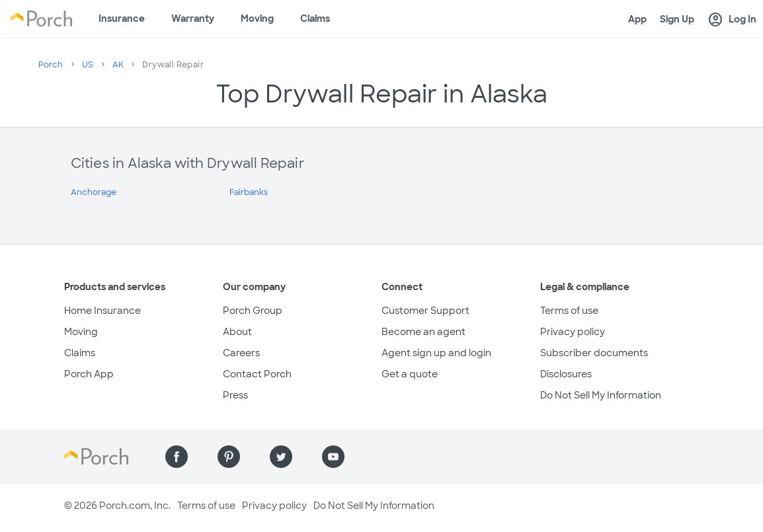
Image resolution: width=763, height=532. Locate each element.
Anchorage (94, 192)
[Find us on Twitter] (281, 457)
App (637, 19)
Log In (732, 20)
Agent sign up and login (436, 353)
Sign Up (677, 19)
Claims (315, 19)
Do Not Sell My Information (601, 395)
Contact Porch (257, 374)
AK (118, 65)
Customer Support (425, 311)
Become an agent (423, 332)
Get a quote (410, 374)
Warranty (193, 19)
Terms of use (569, 311)
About (237, 332)
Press (235, 395)
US (88, 65)
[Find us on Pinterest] (229, 457)
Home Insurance (102, 311)
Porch (51, 65)
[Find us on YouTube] (333, 457)
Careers (241, 353)
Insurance (122, 19)
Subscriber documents (594, 353)
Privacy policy (573, 332)
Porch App (89, 374)
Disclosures (566, 374)
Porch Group (253, 311)
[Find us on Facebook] (177, 457)
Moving (257, 19)
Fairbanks (249, 192)
